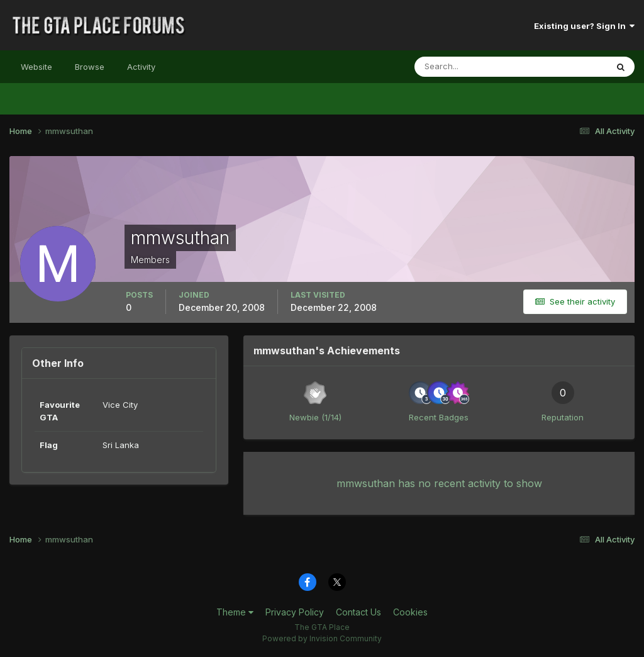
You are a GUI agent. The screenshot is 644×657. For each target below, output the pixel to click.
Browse (90, 67)
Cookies (410, 612)
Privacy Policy (295, 612)
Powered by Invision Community (322, 638)
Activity (141, 67)
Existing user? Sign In (584, 26)
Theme (235, 612)
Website (36, 67)
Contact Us (358, 612)
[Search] (470, 67)
